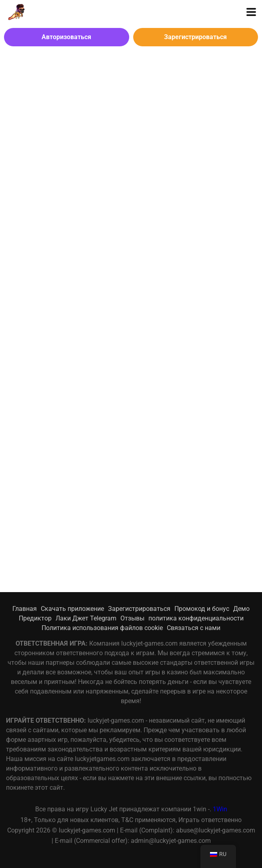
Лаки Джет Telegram (86, 618)
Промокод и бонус (202, 609)
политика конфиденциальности (196, 618)
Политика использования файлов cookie (102, 628)
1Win (220, 809)
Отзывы (132, 618)
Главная (25, 609)
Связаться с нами (194, 628)
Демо (241, 609)
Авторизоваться (66, 37)
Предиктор (35, 618)
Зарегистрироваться (195, 37)
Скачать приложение (72, 609)
